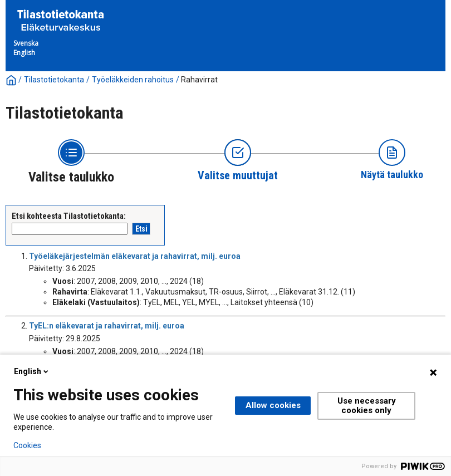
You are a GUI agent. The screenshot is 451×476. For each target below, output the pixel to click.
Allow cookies (273, 405)
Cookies (27, 445)
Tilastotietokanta (54, 80)
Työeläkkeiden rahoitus (133, 80)
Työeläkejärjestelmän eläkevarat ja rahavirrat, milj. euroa (135, 256)
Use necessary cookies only (367, 406)
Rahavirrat (199, 80)
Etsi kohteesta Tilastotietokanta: (69, 216)
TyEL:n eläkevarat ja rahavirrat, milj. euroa (107, 326)
